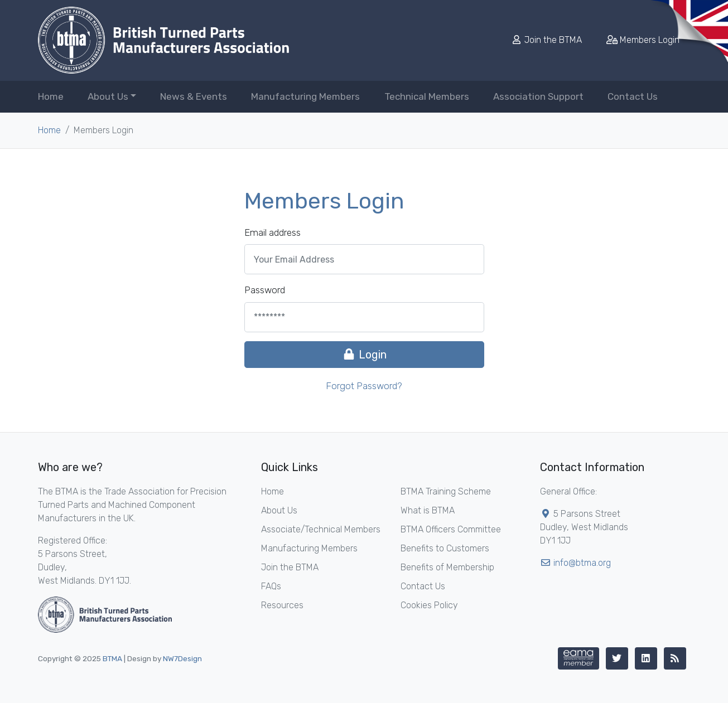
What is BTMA (428, 510)
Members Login (643, 40)
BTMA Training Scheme (446, 491)
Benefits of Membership (447, 567)
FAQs (271, 586)
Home (51, 96)
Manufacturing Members (305, 96)
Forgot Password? (364, 386)
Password (265, 290)
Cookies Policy (429, 605)
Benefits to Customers (445, 548)
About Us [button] (108, 96)
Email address (273, 232)
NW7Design (182, 658)
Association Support (538, 96)
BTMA (112, 658)
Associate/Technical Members (321, 529)
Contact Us (633, 96)
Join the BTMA (548, 40)
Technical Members (427, 96)
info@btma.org (582, 563)
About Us (279, 510)
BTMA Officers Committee (451, 529)
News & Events (194, 96)
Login (364, 355)
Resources (282, 605)
